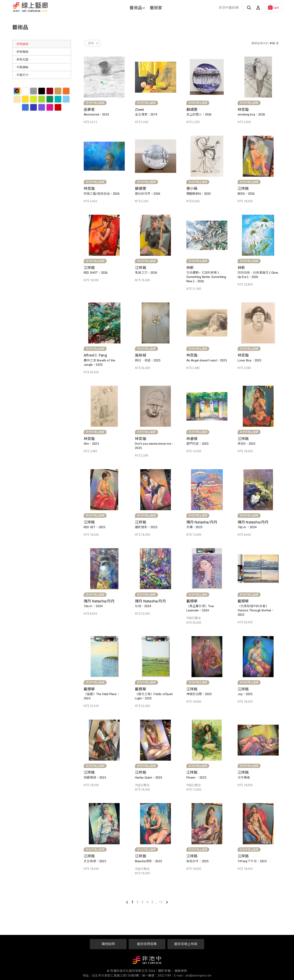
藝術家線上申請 (186, 944)
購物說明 (108, 944)
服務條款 (181, 971)
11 (161, 902)
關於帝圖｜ (166, 971)
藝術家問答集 (147, 944)
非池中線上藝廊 (45, 7)
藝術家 (156, 8)
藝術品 (137, 8)
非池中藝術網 (229, 8)
